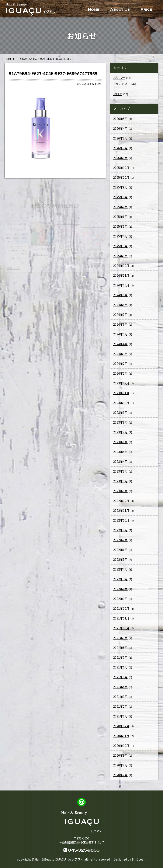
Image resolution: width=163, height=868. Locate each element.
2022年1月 (120, 599)
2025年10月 (121, 177)
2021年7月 (120, 657)
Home (94, 9)
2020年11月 (121, 736)
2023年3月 (120, 471)
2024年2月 (120, 364)
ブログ (118, 94)
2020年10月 (121, 746)
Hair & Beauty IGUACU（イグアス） (59, 859)
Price (146, 9)
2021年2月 (120, 706)
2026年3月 (120, 138)
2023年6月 (120, 442)
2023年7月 (120, 432)
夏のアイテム (40, 254)
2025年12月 (121, 168)
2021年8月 (120, 648)
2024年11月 (121, 275)
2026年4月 (120, 128)
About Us (120, 9)
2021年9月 (120, 638)
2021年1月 (120, 716)
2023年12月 (121, 383)
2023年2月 (120, 481)
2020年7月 (120, 775)
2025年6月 (120, 217)
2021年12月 (121, 608)
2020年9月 (120, 755)
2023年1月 (120, 491)
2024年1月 (120, 373)
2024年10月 (121, 285)
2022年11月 (121, 510)
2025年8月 (120, 197)
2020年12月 (121, 726)
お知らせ (119, 78)
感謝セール (13, 268)
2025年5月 (120, 226)
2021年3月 (120, 697)
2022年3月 (120, 579)
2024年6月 (120, 324)
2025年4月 (120, 236)
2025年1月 (120, 256)
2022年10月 (121, 520)
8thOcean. (139, 859)
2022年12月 (121, 501)
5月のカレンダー (68, 258)
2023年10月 (121, 403)
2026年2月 (120, 148)
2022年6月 (120, 550)
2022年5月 (120, 559)
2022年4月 (120, 569)
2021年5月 (120, 677)
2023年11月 (121, 393)
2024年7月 (120, 315)
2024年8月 (120, 305)
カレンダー (123, 84)
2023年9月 (120, 412)
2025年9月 (120, 187)
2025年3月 (120, 246)
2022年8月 (120, 530)
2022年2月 (120, 589)
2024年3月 (120, 354)
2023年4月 (120, 461)
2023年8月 (120, 422)
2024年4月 (120, 344)
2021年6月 (120, 667)
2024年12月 (121, 266)
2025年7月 (120, 207)
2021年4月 (120, 687)
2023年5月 (120, 452)
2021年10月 (121, 628)
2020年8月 (120, 765)
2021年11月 (121, 618)
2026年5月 (120, 119)
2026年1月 (120, 158)
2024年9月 (120, 295)
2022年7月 (120, 540)
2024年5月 (120, 334)
